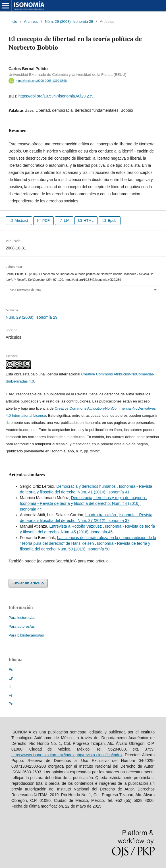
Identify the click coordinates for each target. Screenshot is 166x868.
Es (11, 670)
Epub (111, 220)
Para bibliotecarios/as (26, 635)
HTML (88, 220)
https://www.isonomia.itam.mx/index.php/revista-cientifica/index (67, 755)
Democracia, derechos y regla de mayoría (109, 498)
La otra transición (101, 515)
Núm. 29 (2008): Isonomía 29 (69, 22)
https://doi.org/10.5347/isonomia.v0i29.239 (56, 96)
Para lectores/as (22, 618)
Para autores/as (22, 626)
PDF (45, 220)
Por (12, 704)
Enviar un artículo (28, 583)
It (10, 687)
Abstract (21, 220)
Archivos (31, 22)
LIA (66, 220)
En (11, 678)
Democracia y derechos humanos (86, 486)
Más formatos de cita (25, 290)
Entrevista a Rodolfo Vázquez (76, 526)
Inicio (13, 22)
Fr (10, 695)
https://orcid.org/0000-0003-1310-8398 (41, 81)
